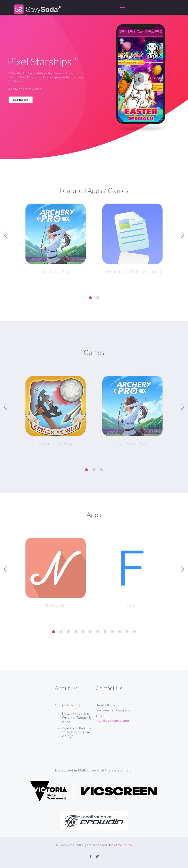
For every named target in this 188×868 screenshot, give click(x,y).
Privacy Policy (121, 845)
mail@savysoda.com (112, 719)
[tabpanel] (56, 238)
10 (127, 630)
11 (134, 630)
